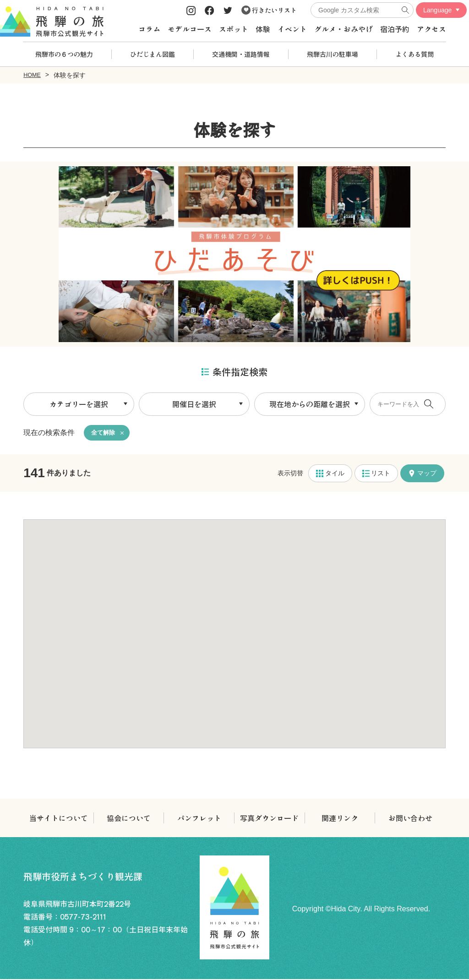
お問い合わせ (410, 819)
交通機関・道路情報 (241, 54)
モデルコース (190, 29)
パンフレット (199, 819)
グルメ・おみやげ (344, 29)
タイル (330, 474)
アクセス (431, 29)
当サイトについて (59, 819)
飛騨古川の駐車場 (333, 54)
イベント (292, 29)
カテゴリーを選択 (79, 403)
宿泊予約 (395, 29)
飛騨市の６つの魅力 (64, 54)
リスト (376, 474)
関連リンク (340, 819)
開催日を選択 (194, 403)
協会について (129, 819)
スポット (234, 29)
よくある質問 (414, 54)
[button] (234, 626)
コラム (149, 29)
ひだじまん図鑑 (153, 54)
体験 (263, 29)
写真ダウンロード (269, 819)
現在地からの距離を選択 (310, 403)
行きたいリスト (269, 10)
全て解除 (104, 433)
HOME (33, 75)
